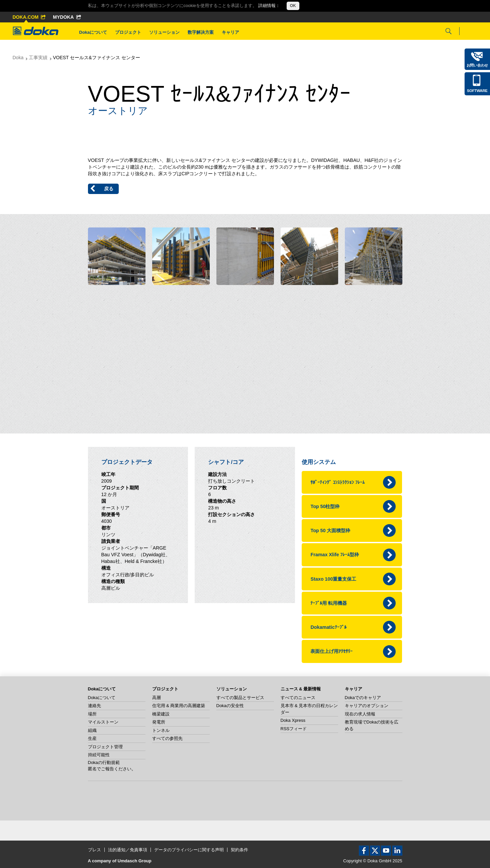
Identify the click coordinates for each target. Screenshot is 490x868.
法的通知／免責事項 (128, 850)
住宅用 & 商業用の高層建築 (179, 706)
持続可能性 (99, 755)
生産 (92, 738)
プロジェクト (128, 32)
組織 (92, 730)
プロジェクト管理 (105, 747)
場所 (92, 714)
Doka (18, 58)
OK (293, 6)
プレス (94, 850)
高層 (157, 698)
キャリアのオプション (367, 706)
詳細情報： (269, 6)
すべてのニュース (298, 698)
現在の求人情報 (360, 714)
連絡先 (94, 706)
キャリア (230, 32)
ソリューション (164, 32)
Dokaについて (93, 32)
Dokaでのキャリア (363, 698)
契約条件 (239, 850)
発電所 (159, 722)
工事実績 (38, 58)
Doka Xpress (293, 720)
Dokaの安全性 (230, 706)
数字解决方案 (201, 32)
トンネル (161, 730)
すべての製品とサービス (240, 698)
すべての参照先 (167, 738)
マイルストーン (103, 722)
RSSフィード (294, 729)
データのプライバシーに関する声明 (189, 850)
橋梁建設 (161, 714)
